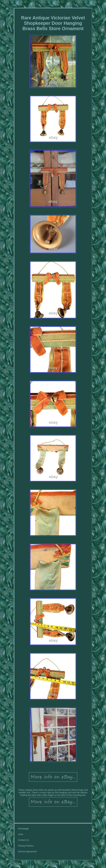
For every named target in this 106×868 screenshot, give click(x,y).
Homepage (23, 829)
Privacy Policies (26, 846)
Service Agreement (27, 852)
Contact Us (23, 840)
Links (21, 834)
